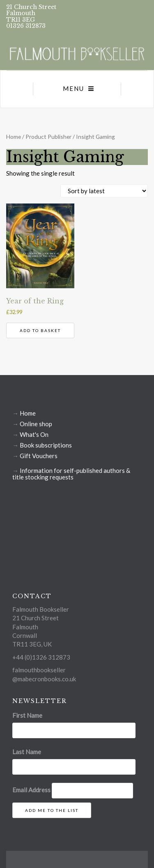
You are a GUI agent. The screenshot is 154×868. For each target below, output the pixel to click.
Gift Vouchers (39, 456)
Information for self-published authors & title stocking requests (71, 474)
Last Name (27, 752)
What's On (34, 434)
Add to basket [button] (40, 330)
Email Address (31, 790)
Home (14, 137)
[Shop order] (104, 191)
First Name (27, 715)
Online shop (36, 424)
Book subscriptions (46, 445)
